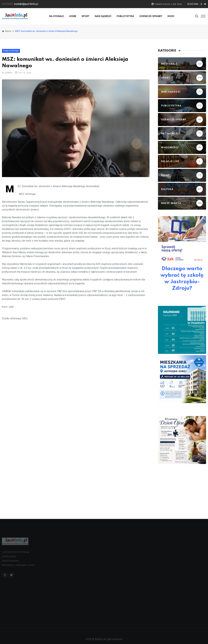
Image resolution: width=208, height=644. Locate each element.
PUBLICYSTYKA (125, 16)
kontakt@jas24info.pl (26, 4)
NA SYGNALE (56, 16)
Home (7, 31)
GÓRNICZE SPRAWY (151, 16)
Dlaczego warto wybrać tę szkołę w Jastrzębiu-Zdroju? (182, 278)
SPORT (85, 16)
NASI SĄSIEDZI (103, 16)
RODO (171, 16)
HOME (73, 16)
